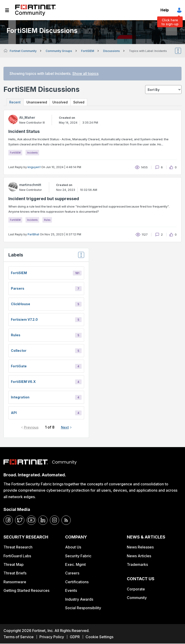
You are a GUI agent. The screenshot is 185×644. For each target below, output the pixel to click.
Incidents (32, 153)
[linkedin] (43, 520)
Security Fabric (78, 556)
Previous (31, 428)
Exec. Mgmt (75, 565)
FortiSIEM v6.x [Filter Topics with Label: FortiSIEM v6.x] (23, 382)
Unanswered (39, 102)
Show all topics (85, 74)
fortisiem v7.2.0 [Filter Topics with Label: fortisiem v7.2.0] (24, 320)
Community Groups (59, 51)
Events (71, 591)
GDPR (75, 637)
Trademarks (137, 565)
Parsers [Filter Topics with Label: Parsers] (18, 289)
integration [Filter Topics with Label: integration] (20, 398)
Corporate (136, 590)
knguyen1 (34, 168)
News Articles (139, 556)
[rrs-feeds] (66, 520)
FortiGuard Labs (17, 556)
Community (137, 598)
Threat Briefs (15, 574)
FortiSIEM (88, 51)
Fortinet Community (35, 10)
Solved (86, 102)
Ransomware (15, 582)
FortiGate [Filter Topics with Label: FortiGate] (19, 367)
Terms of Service (19, 637)
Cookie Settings (99, 637)
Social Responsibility (83, 608)
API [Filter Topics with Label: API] (14, 413)
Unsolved (65, 102)
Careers (72, 574)
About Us (73, 548)
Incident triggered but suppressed (44, 199)
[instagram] (54, 520)
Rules (47, 220)
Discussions (112, 51)
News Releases (140, 548)
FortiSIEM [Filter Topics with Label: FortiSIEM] (19, 273)
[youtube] (31, 520)
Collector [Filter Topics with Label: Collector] (19, 351)
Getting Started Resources (26, 591)
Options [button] (181, 51)
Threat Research (18, 548)
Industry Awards (79, 599)
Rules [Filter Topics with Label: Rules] (16, 335)
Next (65, 428)
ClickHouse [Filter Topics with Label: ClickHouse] (21, 304)
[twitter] (20, 520)
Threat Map (14, 565)
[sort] (163, 90)
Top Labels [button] (80, 257)
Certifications (77, 582)
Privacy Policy (52, 637)
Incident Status (24, 132)
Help (165, 10)
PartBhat (33, 235)
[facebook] (8, 520)
